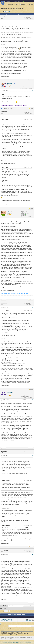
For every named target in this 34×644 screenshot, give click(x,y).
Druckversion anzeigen (6, 624)
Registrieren (20, 1)
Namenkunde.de (28, 643)
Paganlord (10, 83)
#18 (32, 554)
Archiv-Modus (23, 638)
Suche (18, 4)
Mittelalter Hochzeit (16, 643)
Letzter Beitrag (29, 620)
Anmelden (15, 1)
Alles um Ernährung (14, 7)
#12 (32, 91)
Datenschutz (10, 643)
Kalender (28, 4)
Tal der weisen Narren (4, 7)
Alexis (9, 212)
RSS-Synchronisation (13, 639)
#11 (32, 21)
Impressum (5, 643)
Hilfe (32, 4)
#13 (32, 116)
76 (20, 620)
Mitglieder (23, 4)
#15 (32, 307)
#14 (32, 219)
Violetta (10, 393)
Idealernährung (21, 7)
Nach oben (17, 638)
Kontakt (2, 638)
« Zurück (6, 12)
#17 (32, 455)
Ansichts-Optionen (30, 14)
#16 (32, 400)
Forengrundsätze (12, 4)
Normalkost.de (22, 643)
